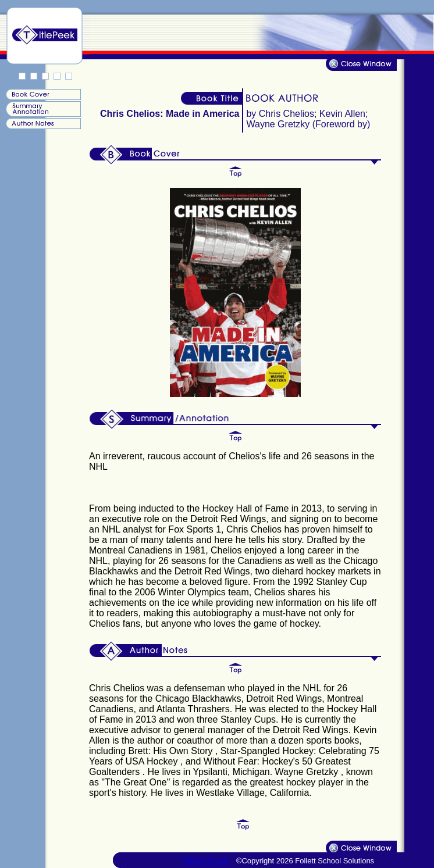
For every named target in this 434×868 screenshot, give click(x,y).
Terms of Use (207, 861)
